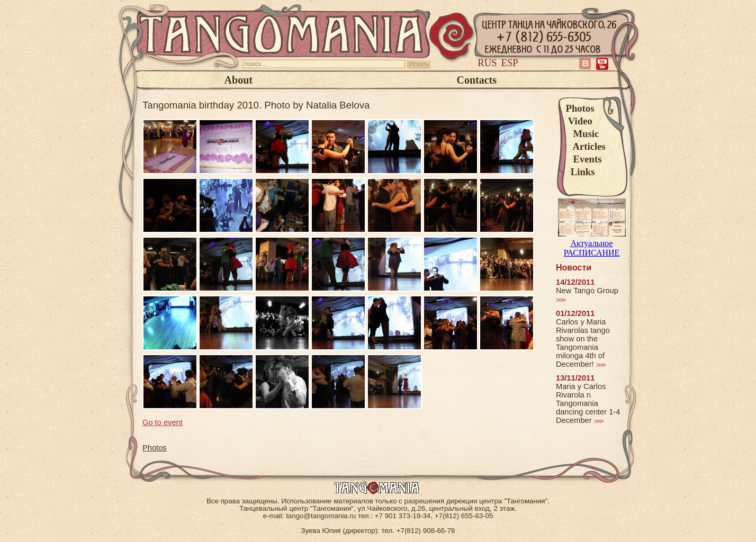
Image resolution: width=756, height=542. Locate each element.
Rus (487, 63)
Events (584, 159)
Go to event (163, 422)
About (238, 80)
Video (579, 121)
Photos (580, 108)
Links (580, 172)
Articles (586, 146)
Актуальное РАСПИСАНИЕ (592, 243)
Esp (510, 63)
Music (583, 134)
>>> (560, 300)
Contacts (476, 80)
